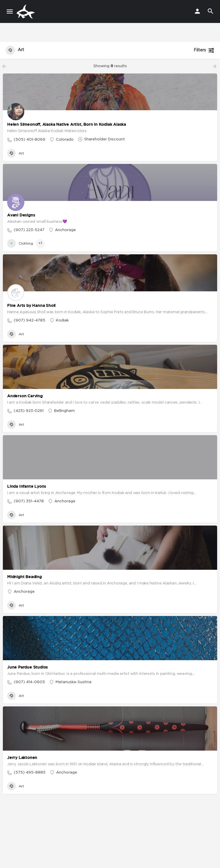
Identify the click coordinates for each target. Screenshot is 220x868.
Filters (204, 50)
